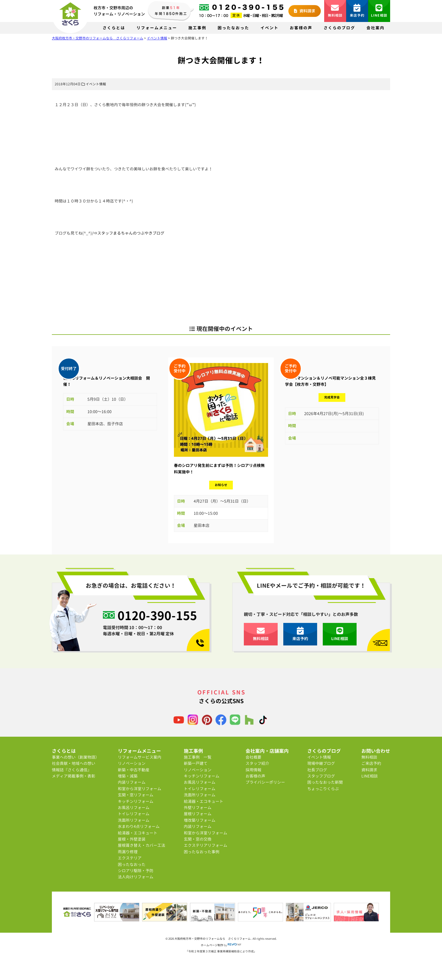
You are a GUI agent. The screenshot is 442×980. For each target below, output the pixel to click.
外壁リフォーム (198, 808)
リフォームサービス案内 (140, 757)
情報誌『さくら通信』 (72, 770)
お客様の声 (301, 28)
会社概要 (253, 757)
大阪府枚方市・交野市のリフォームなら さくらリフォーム (213, 939)
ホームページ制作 (212, 945)
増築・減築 (128, 776)
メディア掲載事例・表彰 (74, 776)
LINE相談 (379, 11)
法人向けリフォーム (136, 877)
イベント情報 (96, 84)
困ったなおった (233, 28)
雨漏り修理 (128, 852)
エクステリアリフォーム (205, 845)
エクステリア (130, 858)
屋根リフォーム (198, 814)
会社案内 (375, 28)
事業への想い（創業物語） (76, 757)
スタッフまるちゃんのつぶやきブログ (131, 233)
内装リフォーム (132, 782)
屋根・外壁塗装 (132, 839)
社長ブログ (317, 770)
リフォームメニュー (157, 28)
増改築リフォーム (200, 820)
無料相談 (335, 11)
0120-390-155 (157, 615)
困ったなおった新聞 (325, 782)
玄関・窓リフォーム (136, 795)
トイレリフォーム (134, 814)
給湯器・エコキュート (138, 833)
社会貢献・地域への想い (74, 763)
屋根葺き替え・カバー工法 (142, 845)
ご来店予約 (371, 763)
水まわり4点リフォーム (139, 826)
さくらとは (114, 28)
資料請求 (305, 11)
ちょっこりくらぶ (323, 789)
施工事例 (197, 28)
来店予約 (357, 11)
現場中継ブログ (321, 763)
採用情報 (253, 770)
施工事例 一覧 (198, 757)
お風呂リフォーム (134, 808)
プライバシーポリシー (265, 782)
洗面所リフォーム (134, 820)
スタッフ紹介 (257, 763)
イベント (269, 28)
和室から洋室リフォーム (140, 789)
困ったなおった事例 (202, 852)
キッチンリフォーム (136, 801)
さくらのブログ (339, 28)
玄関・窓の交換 (198, 839)
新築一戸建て (196, 763)
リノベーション (132, 763)
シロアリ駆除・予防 (136, 871)
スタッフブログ (321, 776)
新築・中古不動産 (134, 770)
